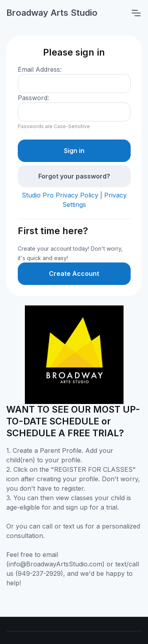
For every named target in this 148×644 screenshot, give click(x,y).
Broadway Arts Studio (52, 13)
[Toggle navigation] (136, 13)
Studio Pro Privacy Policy (60, 195)
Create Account (74, 274)
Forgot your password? (74, 176)
